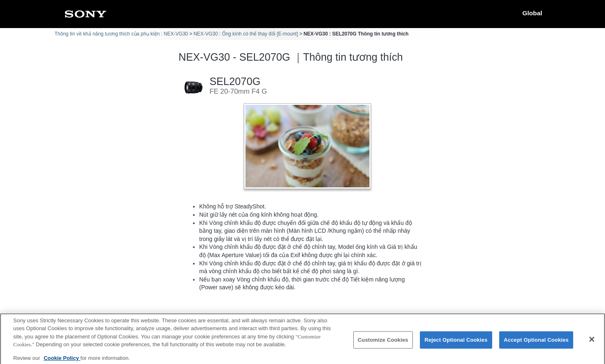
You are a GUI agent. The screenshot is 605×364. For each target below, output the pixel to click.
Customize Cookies (383, 344)
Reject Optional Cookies (456, 344)
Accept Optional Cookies (536, 344)
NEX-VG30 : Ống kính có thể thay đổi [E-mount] (246, 34)
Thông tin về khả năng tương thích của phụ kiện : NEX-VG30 (121, 34)
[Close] (592, 343)
